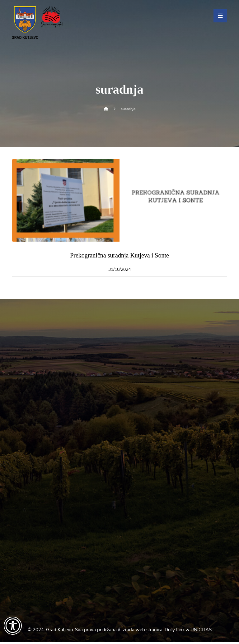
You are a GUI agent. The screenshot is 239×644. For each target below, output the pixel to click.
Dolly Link (175, 632)
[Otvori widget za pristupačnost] (13, 626)
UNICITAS (201, 632)
